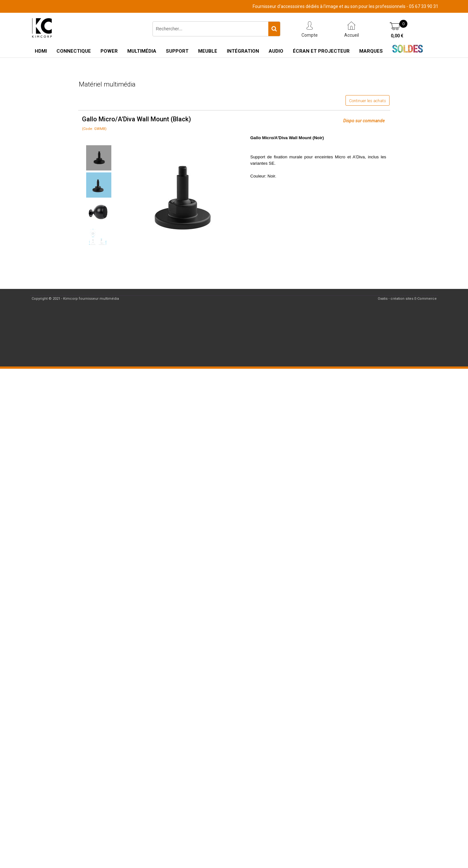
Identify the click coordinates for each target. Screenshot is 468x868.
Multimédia (142, 51)
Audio (276, 51)
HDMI (41, 51)
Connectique (74, 51)
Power (109, 51)
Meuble (208, 51)
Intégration (243, 51)
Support (177, 51)
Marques (371, 51)
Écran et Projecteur (321, 51)
